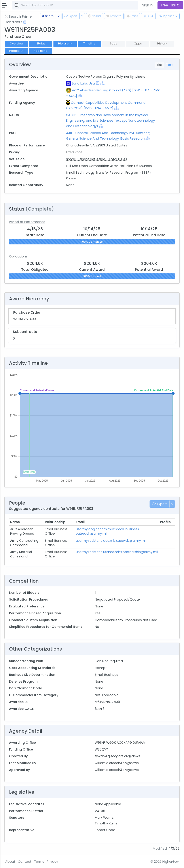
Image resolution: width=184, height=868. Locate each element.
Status (41, 43)
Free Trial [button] (170, 5)
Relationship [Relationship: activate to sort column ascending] (55, 522)
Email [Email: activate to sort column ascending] (80, 522)
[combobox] (78, 5)
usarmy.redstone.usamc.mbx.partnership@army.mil (117, 552)
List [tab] (160, 65)
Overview (17, 43)
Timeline (89, 43)
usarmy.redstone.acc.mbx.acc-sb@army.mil (111, 541)
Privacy (52, 862)
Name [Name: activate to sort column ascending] (15, 522)
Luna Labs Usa (83, 83)
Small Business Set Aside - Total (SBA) (97, 159)
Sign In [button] (147, 5)
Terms (39, 862)
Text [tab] (170, 65)
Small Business (106, 675)
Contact (25, 862)
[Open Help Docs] (25, 22)
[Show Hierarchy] (102, 83)
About (10, 862)
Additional (41, 51)
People (17, 51)
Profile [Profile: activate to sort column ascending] (165, 522)
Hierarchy (65, 43)
